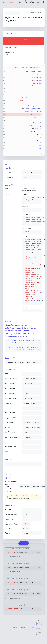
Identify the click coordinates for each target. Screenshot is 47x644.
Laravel (32, 627)
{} (32, 200)
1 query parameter (12, 557)
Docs (23, 627)
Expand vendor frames (13, 34)
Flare (39, 624)
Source (15, 627)
